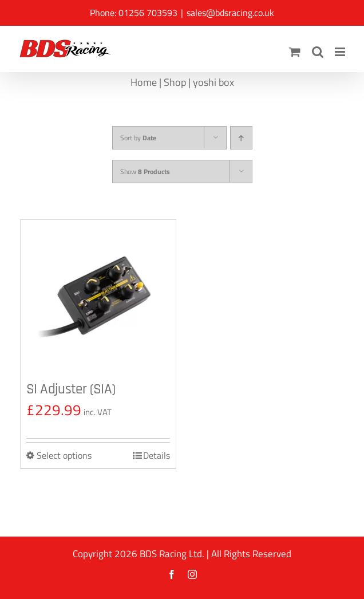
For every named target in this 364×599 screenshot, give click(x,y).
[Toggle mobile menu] (341, 52)
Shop (175, 82)
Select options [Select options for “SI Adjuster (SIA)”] (64, 455)
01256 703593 (148, 13)
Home (144, 82)
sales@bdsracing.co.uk (230, 13)
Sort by (138, 138)
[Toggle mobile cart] (295, 52)
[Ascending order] (241, 138)
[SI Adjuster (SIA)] (98, 297)
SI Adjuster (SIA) (71, 389)
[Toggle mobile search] (318, 52)
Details (157, 455)
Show (145, 172)
